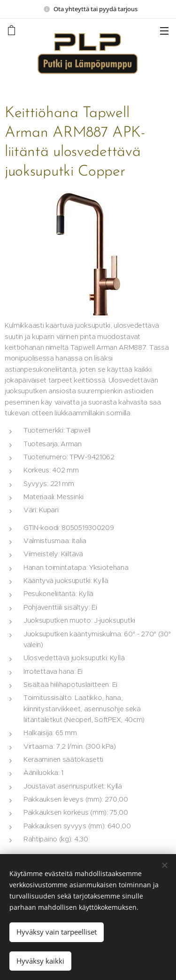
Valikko (164, 31)
